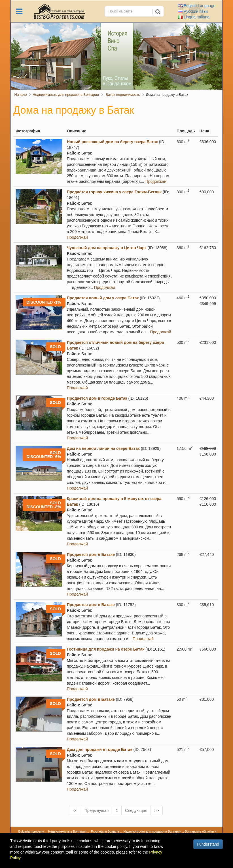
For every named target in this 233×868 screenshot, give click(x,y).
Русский (193, 11)
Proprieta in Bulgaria (105, 831)
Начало (21, 95)
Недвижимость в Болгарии (67, 831)
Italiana (194, 17)
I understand (208, 844)
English (197, 6)
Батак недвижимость (122, 95)
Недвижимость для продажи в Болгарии (66, 95)
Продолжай (156, 181)
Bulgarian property (31, 831)
